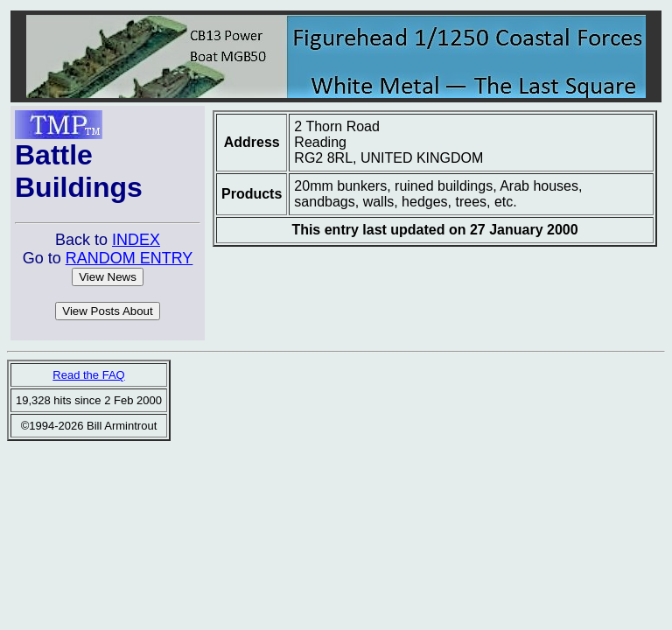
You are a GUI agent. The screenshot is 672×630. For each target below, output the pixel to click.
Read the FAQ (88, 375)
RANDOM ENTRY (129, 258)
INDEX (136, 240)
